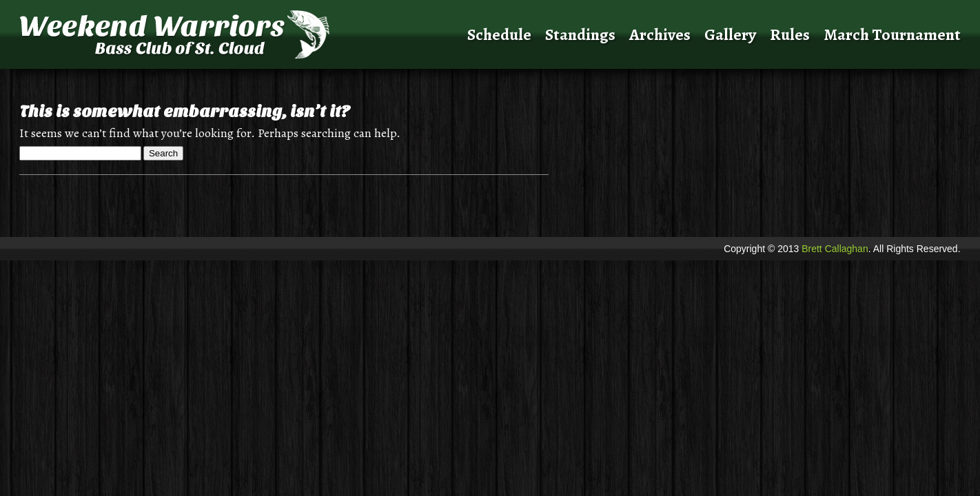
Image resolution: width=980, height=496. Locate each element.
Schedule (499, 34)
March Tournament (892, 34)
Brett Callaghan (835, 249)
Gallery (730, 34)
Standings (580, 34)
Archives (660, 34)
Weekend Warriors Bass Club (207, 34)
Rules (790, 34)
